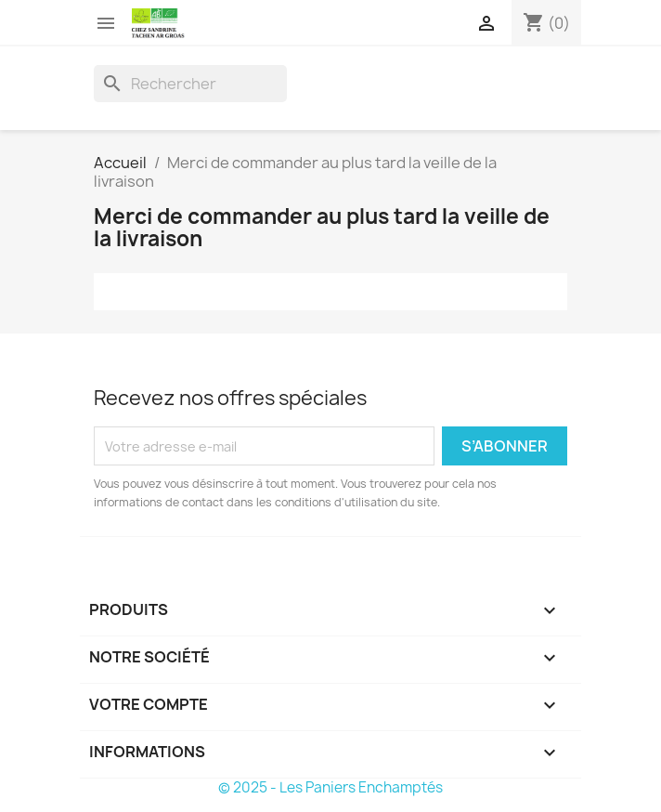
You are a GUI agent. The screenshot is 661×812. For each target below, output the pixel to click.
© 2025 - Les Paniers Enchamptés (330, 787)
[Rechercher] (190, 84)
